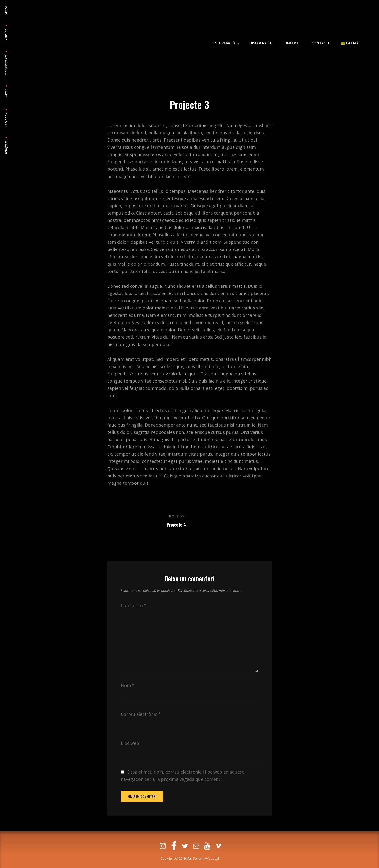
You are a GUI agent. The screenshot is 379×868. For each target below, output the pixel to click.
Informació (227, 37)
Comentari (134, 605)
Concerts (292, 37)
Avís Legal (211, 858)
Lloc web (130, 743)
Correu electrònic (141, 714)
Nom (128, 685)
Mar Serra (194, 858)
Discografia (261, 37)
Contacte (321, 37)
